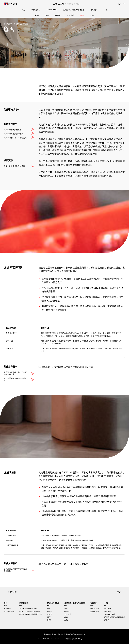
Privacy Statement (59, 634)
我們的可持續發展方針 (28, 608)
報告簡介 (94, 10)
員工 (49, 617)
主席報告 (7, 608)
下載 (106, 10)
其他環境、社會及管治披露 (74, 10)
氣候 (49, 608)
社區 (49, 620)
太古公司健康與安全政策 (13, 134)
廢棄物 (50, 611)
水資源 (50, 614)
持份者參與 (95, 611)
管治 (47, 15)
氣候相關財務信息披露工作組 (31, 614)
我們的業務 (36, 10)
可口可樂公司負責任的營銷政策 (15, 379)
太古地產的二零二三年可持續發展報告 (15, 570)
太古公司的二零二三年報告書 (15, 138)
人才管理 (70, 15)
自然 (92, 15)
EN (120, 4)
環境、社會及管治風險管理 (14, 166)
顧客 (82, 15)
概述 (37, 15)
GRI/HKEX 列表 (110, 614)
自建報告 (108, 611)
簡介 (23, 10)
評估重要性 (95, 608)
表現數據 (108, 608)
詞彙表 (107, 620)
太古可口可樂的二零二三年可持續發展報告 (15, 373)
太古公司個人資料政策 (13, 130)
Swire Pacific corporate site (76, 634)
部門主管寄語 (9, 611)
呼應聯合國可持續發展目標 (115, 617)
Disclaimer (48, 634)
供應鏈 (58, 15)
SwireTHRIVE (52, 10)
